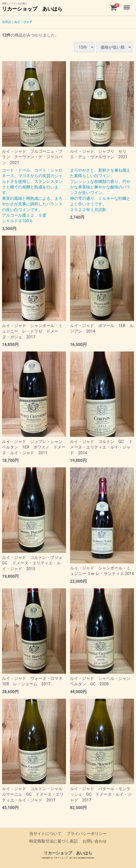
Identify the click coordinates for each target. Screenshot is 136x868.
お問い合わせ (95, 841)
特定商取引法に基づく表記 (53, 841)
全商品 (7, 22)
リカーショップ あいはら (32, 9)
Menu (127, 5)
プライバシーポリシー (87, 834)
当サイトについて (45, 834)
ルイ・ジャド (23, 22)
